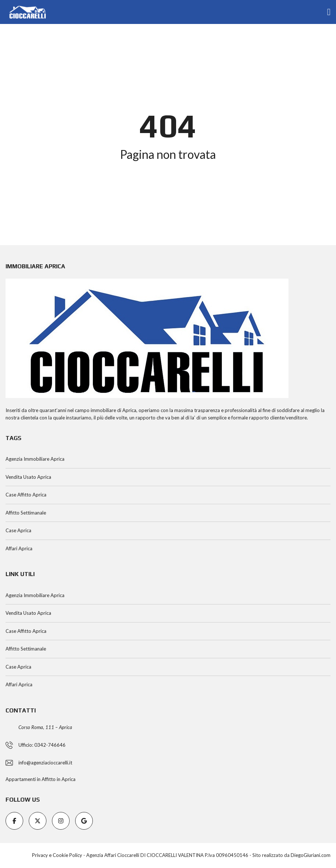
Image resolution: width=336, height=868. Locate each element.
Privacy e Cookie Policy (57, 855)
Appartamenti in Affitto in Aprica (41, 779)
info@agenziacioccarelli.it (45, 763)
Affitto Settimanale (26, 513)
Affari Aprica (19, 548)
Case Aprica (18, 530)
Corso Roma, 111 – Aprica (45, 727)
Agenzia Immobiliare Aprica (35, 459)
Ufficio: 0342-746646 (42, 745)
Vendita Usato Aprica (28, 477)
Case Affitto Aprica (26, 495)
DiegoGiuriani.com (311, 855)
